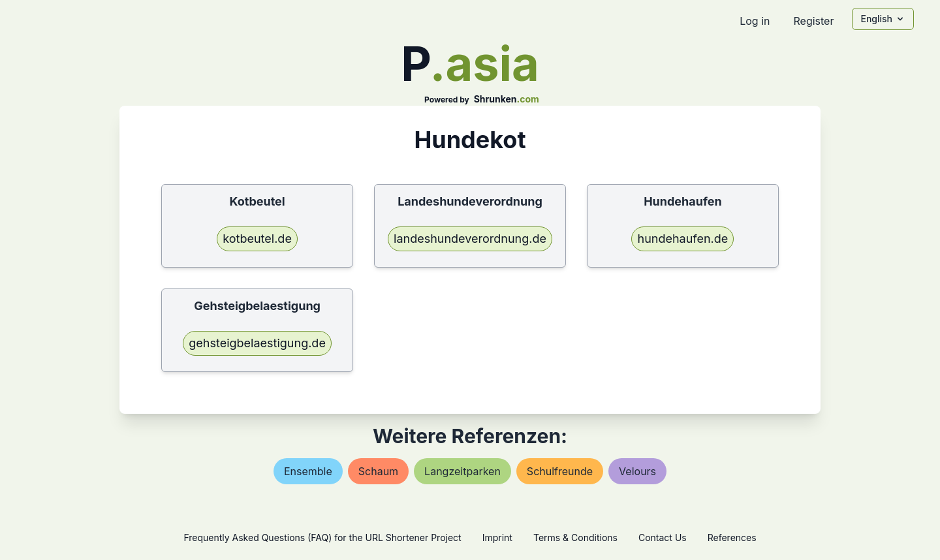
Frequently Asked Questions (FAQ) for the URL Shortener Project (322, 537)
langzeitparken (462, 471)
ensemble (308, 471)
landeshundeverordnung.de (470, 239)
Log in (755, 21)
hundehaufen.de (682, 239)
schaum (378, 471)
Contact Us (663, 537)
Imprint (497, 537)
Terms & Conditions (575, 537)
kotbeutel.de (257, 239)
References (732, 537)
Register (813, 21)
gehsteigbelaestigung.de (257, 343)
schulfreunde (560, 471)
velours (637, 471)
